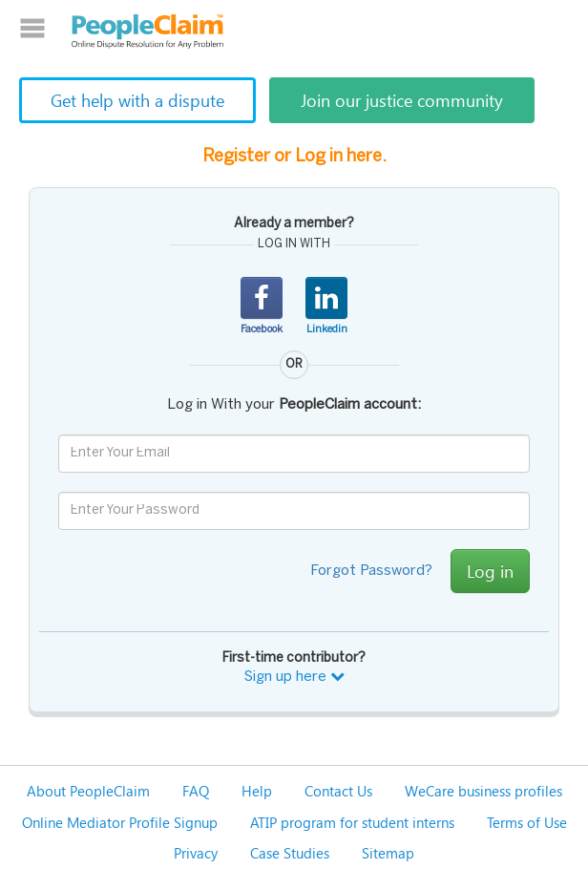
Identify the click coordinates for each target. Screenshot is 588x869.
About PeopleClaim (88, 791)
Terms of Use (527, 822)
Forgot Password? (371, 571)
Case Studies (290, 853)
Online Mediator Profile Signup (120, 822)
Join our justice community (402, 100)
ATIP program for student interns (352, 822)
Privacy (196, 853)
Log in (490, 571)
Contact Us (338, 791)
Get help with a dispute (137, 100)
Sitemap (388, 853)
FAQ (196, 791)
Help (257, 791)
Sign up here (294, 677)
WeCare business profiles (483, 791)
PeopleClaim (148, 32)
